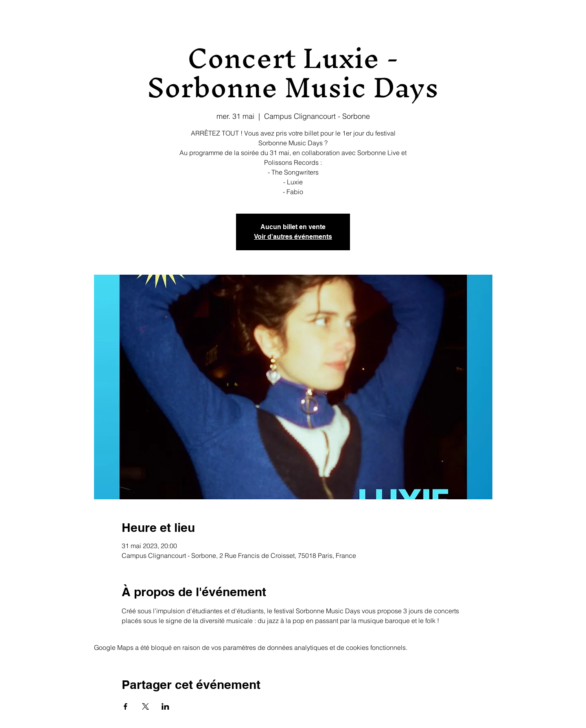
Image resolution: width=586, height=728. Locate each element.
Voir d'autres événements (293, 237)
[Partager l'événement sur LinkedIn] (165, 706)
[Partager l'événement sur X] (145, 706)
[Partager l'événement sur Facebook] (126, 706)
